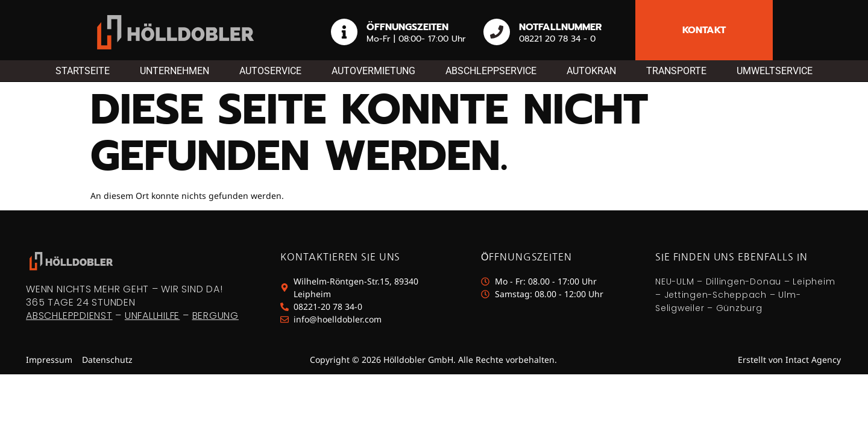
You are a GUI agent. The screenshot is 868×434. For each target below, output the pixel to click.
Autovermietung (373, 71)
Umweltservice (775, 71)
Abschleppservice (491, 71)
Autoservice (270, 71)
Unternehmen (175, 71)
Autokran (591, 71)
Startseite (83, 71)
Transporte (676, 71)
